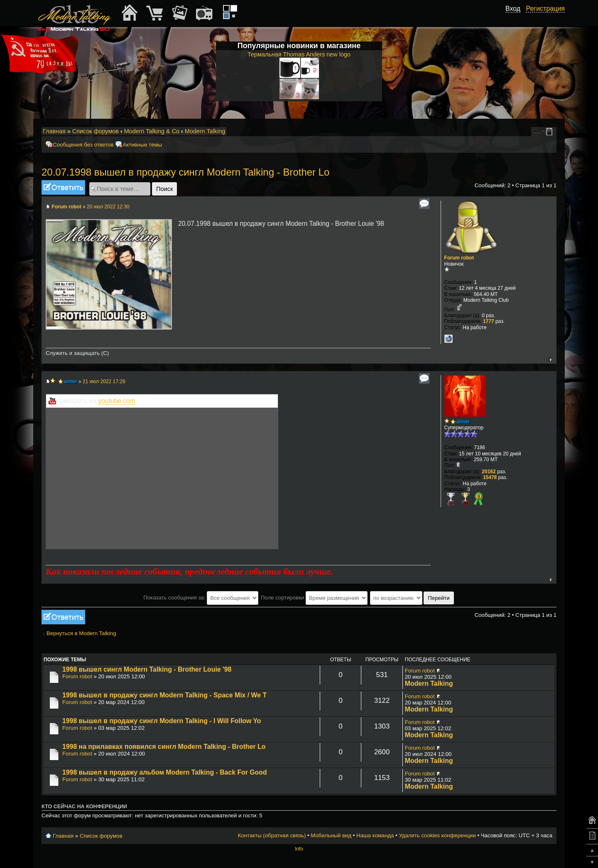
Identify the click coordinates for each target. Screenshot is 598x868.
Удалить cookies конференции (437, 835)
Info (299, 849)
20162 (489, 472)
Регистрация (545, 9)
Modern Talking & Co (152, 131)
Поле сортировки (314, 598)
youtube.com (117, 401)
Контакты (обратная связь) (272, 835)
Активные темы (142, 145)
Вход (513, 9)
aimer (71, 381)
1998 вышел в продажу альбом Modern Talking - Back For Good (165, 772)
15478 (490, 477)
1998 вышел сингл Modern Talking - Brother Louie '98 (147, 669)
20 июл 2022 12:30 (108, 207)
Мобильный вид (551, 132)
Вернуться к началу (550, 359)
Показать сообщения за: (201, 598)
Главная (54, 131)
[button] (516, 18)
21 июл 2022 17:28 (104, 381)
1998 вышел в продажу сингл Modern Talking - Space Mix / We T (164, 695)
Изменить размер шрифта (539, 132)
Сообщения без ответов (83, 145)
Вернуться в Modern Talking (81, 633)
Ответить (63, 187)
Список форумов (96, 131)
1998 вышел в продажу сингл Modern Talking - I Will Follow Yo (162, 721)
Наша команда (375, 835)
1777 (489, 321)
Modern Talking (205, 131)
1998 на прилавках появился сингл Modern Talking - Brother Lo (164, 747)
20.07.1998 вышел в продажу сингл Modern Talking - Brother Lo (185, 172)
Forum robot (66, 207)
